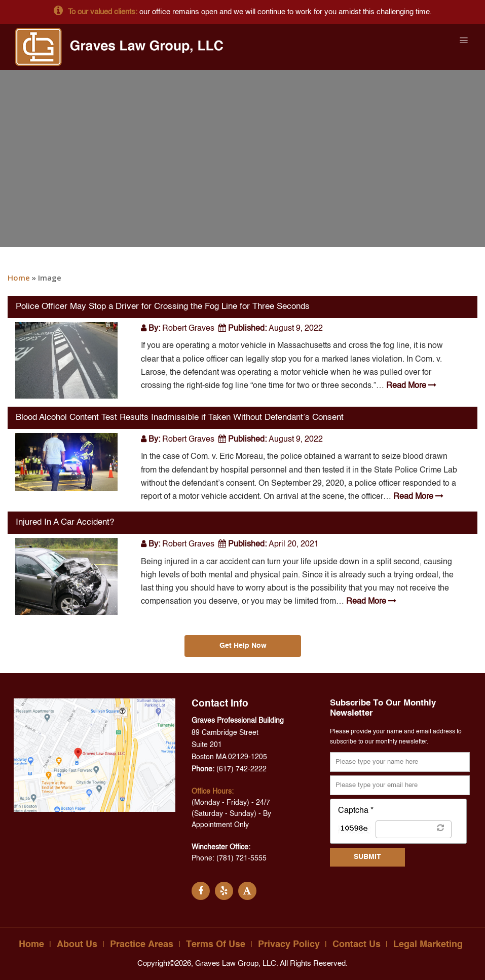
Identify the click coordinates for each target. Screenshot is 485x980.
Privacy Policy (289, 945)
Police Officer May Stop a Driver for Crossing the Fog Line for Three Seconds (163, 307)
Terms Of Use (216, 945)
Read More (410, 386)
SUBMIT (367, 857)
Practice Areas (142, 945)
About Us (77, 945)
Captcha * (356, 811)
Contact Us (357, 945)
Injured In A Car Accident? (65, 522)
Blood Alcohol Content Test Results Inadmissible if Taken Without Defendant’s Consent (180, 418)
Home (19, 278)
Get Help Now (242, 646)
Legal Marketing (428, 945)
